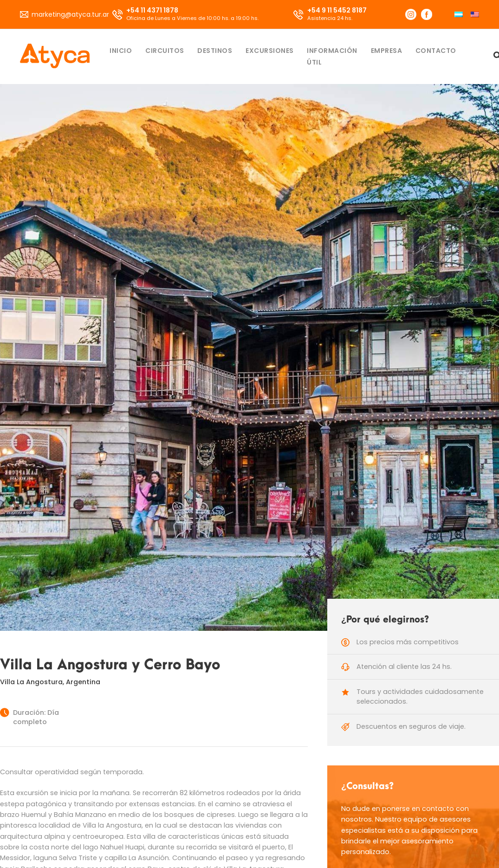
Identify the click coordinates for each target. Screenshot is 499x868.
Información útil (332, 56)
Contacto (436, 51)
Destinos (215, 51)
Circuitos (165, 51)
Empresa (387, 51)
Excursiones (270, 51)
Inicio (121, 51)
